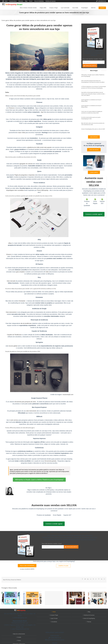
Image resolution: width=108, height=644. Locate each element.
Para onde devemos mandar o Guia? (92, 59)
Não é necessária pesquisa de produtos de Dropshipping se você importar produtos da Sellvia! (93, 81)
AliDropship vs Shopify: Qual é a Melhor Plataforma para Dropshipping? (39, 480)
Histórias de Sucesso (89, 615)
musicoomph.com (68, 395)
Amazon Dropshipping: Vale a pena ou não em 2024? (93, 129)
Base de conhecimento (19, 634)
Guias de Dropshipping (89, 618)
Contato (19, 637)
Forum (19, 640)
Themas (89, 622)
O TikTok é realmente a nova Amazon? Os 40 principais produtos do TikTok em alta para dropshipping (94, 87)
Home (54, 612)
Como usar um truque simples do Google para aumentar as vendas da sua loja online (92, 112)
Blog (89, 612)
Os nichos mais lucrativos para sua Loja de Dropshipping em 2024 (91, 118)
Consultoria (54, 622)
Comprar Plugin (54, 615)
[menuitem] (5, 1)
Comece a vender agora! (94, 214)
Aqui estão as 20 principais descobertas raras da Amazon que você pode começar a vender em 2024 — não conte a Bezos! (93, 94)
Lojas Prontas (54, 618)
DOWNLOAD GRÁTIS (90, 66)
